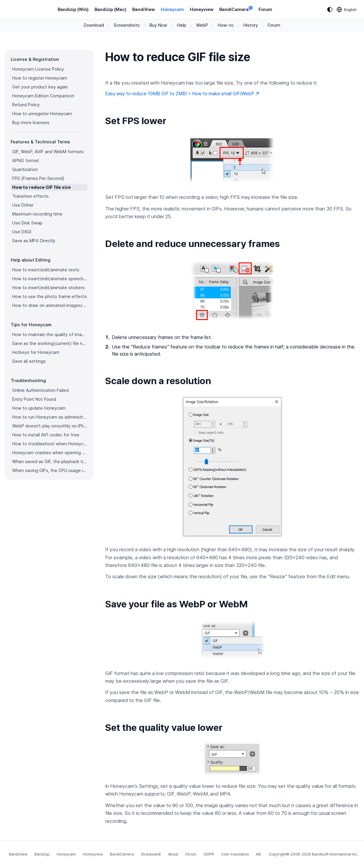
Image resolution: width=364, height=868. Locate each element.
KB (259, 854)
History (251, 25)
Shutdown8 (151, 854)
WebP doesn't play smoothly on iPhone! (50, 426)
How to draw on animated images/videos (50, 305)
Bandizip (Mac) (110, 9)
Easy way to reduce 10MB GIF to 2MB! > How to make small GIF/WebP (182, 94)
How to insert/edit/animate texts (46, 270)
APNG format (26, 161)
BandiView (144, 9)
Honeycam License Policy (38, 69)
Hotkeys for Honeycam (36, 352)
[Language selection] (347, 9)
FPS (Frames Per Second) (38, 178)
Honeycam (172, 9)
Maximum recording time (37, 214)
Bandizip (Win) (73, 9)
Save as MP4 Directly (34, 241)
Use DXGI (22, 232)
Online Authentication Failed (40, 390)
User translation (235, 854)
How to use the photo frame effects (50, 297)
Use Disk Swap (27, 223)
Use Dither (23, 205)
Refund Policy (26, 105)
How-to (226, 25)
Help (182, 25)
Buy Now (158, 25)
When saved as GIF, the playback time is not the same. (50, 462)
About (173, 854)
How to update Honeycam (39, 408)
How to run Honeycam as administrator (50, 417)
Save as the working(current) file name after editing (50, 343)
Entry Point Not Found (34, 399)
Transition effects (30, 196)
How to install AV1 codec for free (46, 435)
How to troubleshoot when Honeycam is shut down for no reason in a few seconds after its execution (50, 444)
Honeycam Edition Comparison (43, 96)
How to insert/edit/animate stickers (48, 288)
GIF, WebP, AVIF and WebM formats (48, 152)
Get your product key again (40, 87)
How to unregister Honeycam (42, 114)
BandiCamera (236, 9)
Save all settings (29, 361)
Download (94, 25)
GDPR (209, 854)
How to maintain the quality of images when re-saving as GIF (50, 335)
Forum (265, 9)
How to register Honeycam (40, 78)
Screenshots (127, 25)
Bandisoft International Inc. (335, 854)
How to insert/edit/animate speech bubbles (50, 279)
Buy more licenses (31, 123)
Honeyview (202, 9)
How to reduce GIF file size (41, 187)
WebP (202, 25)
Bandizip (42, 854)
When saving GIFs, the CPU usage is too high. (50, 471)
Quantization (25, 170)
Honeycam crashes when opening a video (50, 453)
